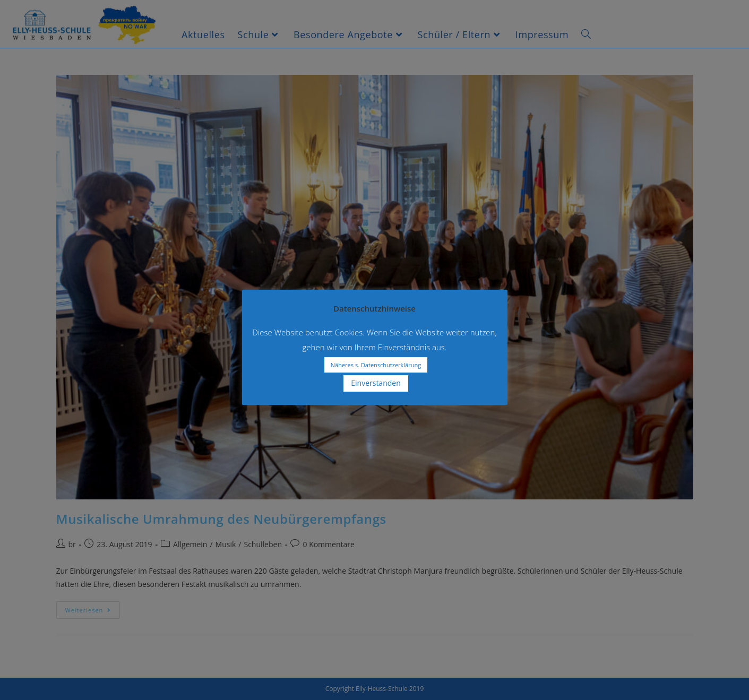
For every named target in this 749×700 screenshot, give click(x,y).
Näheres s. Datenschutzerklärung (376, 365)
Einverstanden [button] (376, 383)
